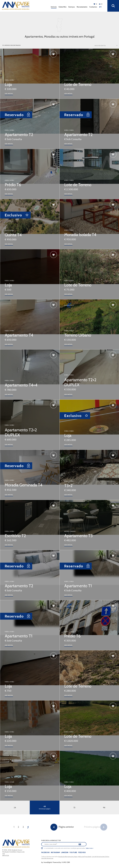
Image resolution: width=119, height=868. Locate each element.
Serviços (72, 7)
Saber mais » (89, 848)
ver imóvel (9, 94)
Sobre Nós (63, 7)
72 (74, 808)
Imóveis (54, 7)
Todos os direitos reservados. (50, 857)
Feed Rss (82, 852)
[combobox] (106, 45)
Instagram (55, 852)
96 (104, 808)
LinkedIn (65, 852)
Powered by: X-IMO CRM (61, 862)
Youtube (73, 852)
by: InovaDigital (47, 862)
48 (45, 807)
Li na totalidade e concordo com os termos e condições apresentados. (65, 848)
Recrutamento (82, 7)
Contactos (93, 7)
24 (15, 808)
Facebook (45, 852)
